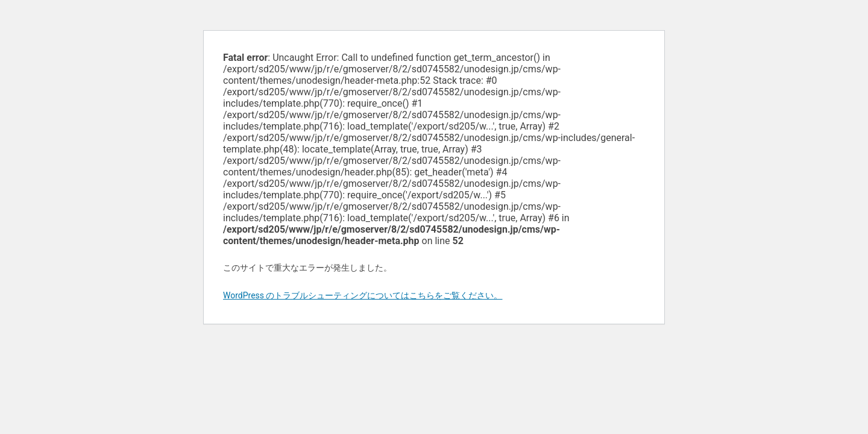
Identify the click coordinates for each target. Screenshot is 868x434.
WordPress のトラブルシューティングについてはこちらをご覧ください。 (363, 295)
